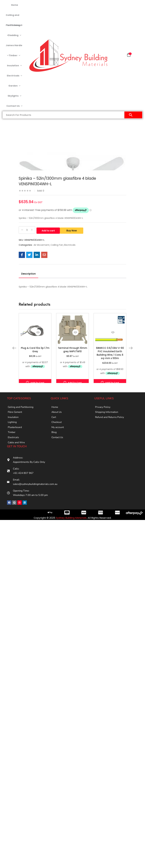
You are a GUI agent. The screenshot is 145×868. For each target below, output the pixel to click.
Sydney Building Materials (71, 525)
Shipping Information (107, 413)
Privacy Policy (103, 407)
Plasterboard (14, 27)
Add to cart (48, 230)
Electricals (15, 76)
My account (58, 431)
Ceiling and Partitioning (14, 17)
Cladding (15, 35)
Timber (15, 56)
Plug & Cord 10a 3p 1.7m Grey (35, 350)
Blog (54, 437)
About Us (57, 413)
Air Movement (42, 245)
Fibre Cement (15, 413)
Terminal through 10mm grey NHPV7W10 (72, 350)
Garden (15, 86)
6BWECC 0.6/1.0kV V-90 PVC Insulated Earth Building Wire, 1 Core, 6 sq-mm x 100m (110, 353)
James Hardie (14, 47)
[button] (129, 56)
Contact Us (15, 106)
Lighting (12, 425)
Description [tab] (28, 274)
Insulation (15, 66)
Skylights (15, 96)
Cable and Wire (17, 449)
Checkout (57, 425)
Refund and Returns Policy (110, 419)
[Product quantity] (27, 230)
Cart (54, 419)
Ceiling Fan (57, 245)
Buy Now (73, 230)
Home (15, 5)
